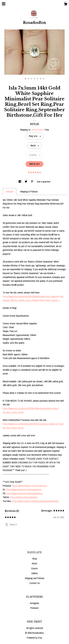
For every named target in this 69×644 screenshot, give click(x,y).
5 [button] (38, 79)
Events (34, 568)
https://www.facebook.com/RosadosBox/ (24, 493)
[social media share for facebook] (20, 182)
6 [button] (41, 79)
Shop (35, 559)
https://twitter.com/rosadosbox (24, 497)
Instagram (34, 603)
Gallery (34, 573)
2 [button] (28, 79)
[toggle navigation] (4, 4)
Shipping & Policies (29, 192)
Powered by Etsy (34, 638)
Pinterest (34, 608)
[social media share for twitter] (26, 182)
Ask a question (44, 182)
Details (10, 192)
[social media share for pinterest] (32, 182)
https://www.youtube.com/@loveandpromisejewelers (35, 501)
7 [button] (44, 79)
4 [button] (34, 79)
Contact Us (35, 583)
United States (37, 130)
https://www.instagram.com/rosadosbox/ (24, 489)
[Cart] (66, 5)
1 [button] (25, 79)
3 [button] (31, 79)
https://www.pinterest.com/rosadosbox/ (30, 486)
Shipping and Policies (35, 578)
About (34, 563)
